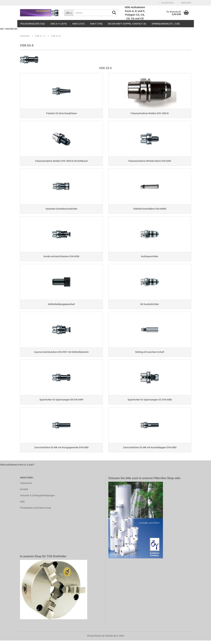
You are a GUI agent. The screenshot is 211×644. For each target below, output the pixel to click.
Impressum (26, 486)
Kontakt (24, 493)
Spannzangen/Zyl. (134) (166, 24)
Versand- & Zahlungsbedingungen (37, 499)
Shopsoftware (94, 639)
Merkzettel (185, 3)
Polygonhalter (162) (33, 24)
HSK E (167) (78, 24)
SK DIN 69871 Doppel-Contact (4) (127, 24)
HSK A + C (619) (59, 24)
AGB (22, 505)
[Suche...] (69, 13)
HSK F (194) (96, 24)
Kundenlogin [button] (166, 3)
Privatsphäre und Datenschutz (36, 511)
